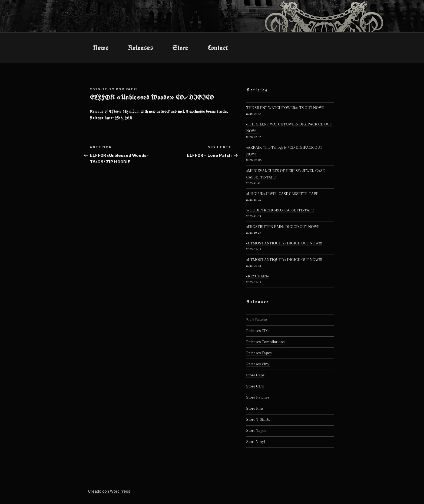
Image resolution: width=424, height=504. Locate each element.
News (101, 48)
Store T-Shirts (258, 420)
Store (180, 48)
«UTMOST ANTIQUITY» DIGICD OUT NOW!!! (284, 243)
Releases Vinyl (259, 364)
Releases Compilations (266, 342)
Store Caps (255, 375)
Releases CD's (258, 331)
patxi (132, 89)
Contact (218, 48)
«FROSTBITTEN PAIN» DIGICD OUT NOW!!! (284, 227)
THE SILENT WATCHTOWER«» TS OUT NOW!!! (286, 108)
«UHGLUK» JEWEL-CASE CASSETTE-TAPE (282, 194)
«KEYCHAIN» (258, 276)
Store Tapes (256, 431)
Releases (141, 48)
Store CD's (255, 386)
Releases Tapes (259, 353)
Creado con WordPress (109, 491)
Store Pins (255, 409)
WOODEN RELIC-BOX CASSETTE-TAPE (280, 210)
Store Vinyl (256, 442)
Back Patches (257, 320)
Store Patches (258, 397)
